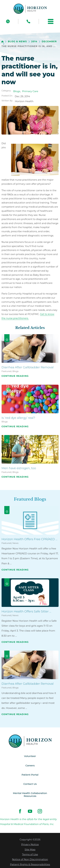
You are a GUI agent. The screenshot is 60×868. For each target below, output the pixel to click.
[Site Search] (8, 21)
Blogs (17, 91)
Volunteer (30, 756)
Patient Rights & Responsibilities (30, 866)
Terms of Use (30, 856)
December (49, 42)
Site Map (30, 851)
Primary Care (30, 91)
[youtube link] (30, 812)
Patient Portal (30, 775)
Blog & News (17, 42)
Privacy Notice (30, 846)
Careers (30, 766)
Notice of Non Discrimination (30, 861)
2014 (34, 42)
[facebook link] (20, 812)
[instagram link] (40, 812)
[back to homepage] (2, 42)
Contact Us (30, 785)
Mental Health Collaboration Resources (30, 796)
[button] (51, 21)
